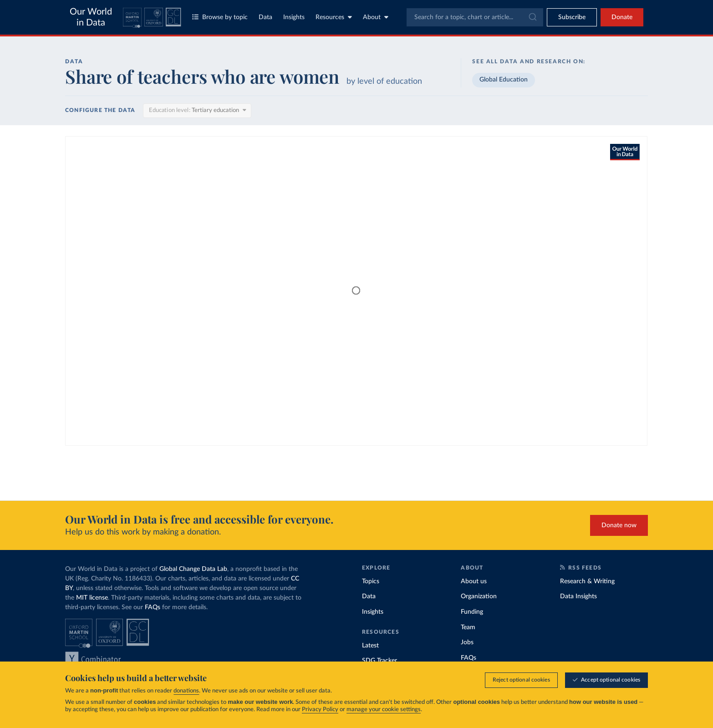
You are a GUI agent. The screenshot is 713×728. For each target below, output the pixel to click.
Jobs (467, 642)
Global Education (504, 80)
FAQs (153, 607)
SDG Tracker (379, 661)
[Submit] (532, 17)
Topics (371, 581)
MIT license (92, 598)
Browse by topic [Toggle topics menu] (220, 17)
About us (474, 581)
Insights (294, 17)
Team (468, 627)
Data (265, 17)
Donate (622, 17)
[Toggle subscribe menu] (572, 17)
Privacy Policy (320, 710)
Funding (472, 612)
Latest (370, 646)
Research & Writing (587, 581)
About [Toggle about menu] (376, 17)
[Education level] (197, 111)
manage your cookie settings (384, 710)
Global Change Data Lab (193, 569)
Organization (479, 596)
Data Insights (578, 596)
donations (186, 691)
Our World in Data (91, 17)
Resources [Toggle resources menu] (334, 17)
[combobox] (475, 17)
